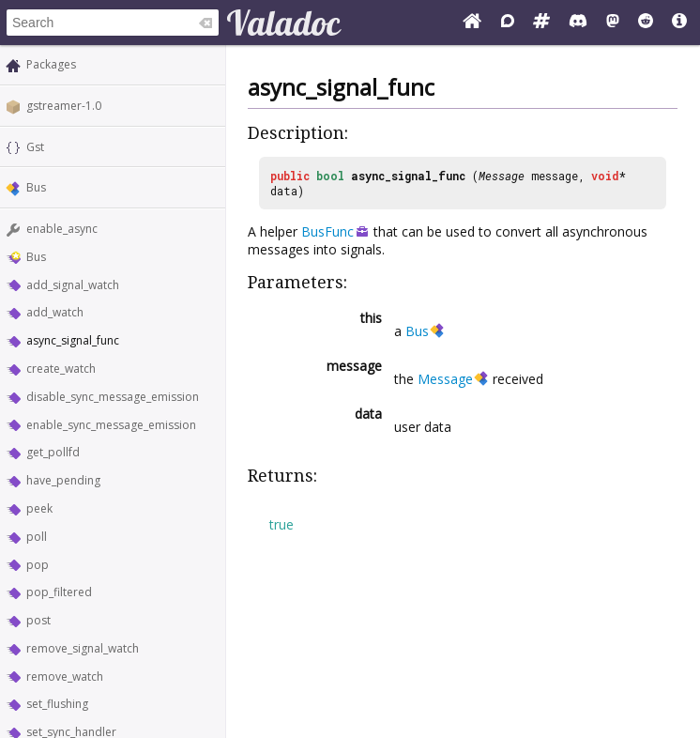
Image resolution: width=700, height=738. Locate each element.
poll (37, 537)
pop (38, 565)
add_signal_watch (73, 285)
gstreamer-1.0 (64, 106)
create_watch (61, 369)
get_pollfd (53, 452)
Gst (35, 147)
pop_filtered (59, 592)
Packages (51, 64)
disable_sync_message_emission (113, 397)
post (38, 620)
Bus (36, 187)
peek (39, 508)
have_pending (63, 480)
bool (330, 176)
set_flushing (57, 704)
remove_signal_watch (83, 648)
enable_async (62, 229)
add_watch (55, 312)
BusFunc (327, 231)
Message (502, 176)
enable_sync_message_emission (111, 425)
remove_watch (65, 676)
